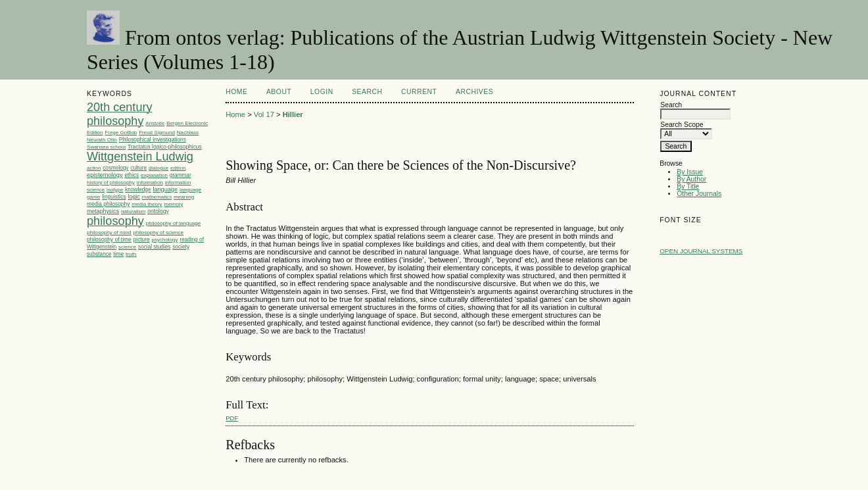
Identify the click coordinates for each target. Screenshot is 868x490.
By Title (688, 186)
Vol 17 (264, 114)
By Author (691, 179)
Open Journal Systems (701, 251)
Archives (474, 92)
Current (419, 92)
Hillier (293, 114)
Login (322, 92)
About (279, 92)
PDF (232, 418)
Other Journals (699, 194)
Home (236, 92)
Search (367, 92)
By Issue (690, 172)
